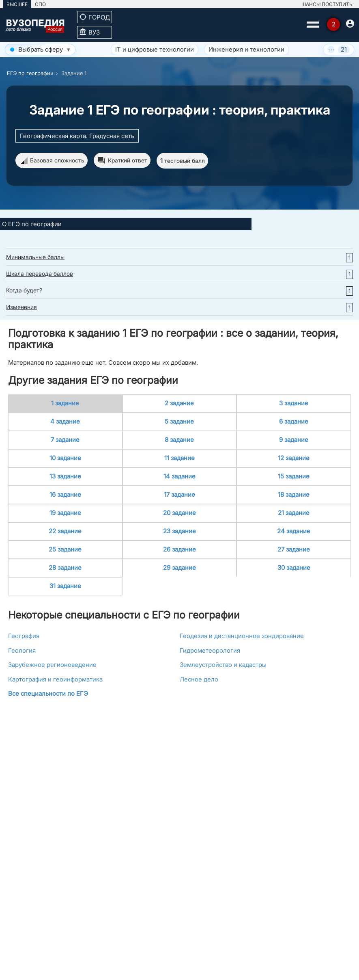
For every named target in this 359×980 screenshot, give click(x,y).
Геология (22, 650)
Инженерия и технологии (246, 49)
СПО (40, 4)
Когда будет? (24, 290)
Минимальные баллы (35, 257)
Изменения (21, 307)
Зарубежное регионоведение (52, 665)
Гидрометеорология (210, 650)
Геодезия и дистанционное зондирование (242, 636)
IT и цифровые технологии (155, 49)
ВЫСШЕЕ (17, 4)
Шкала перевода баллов (40, 274)
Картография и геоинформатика (55, 679)
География (24, 636)
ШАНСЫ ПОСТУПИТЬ (327, 4)
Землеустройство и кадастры (223, 665)
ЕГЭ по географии (30, 73)
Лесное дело (199, 679)
